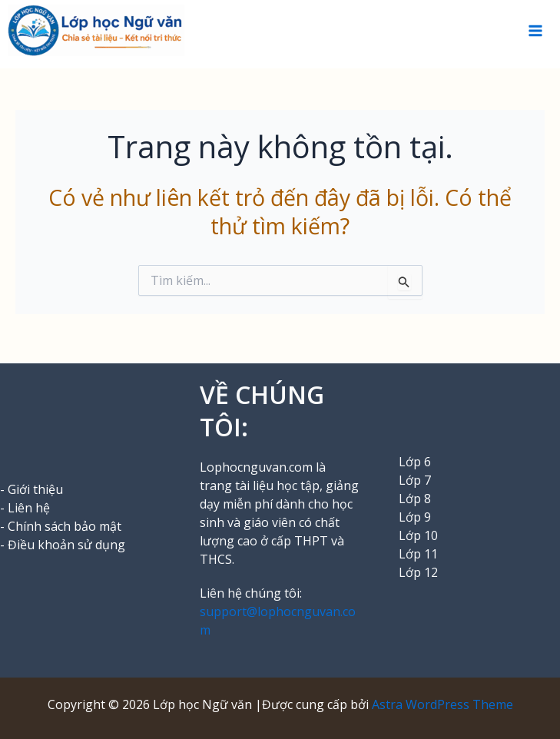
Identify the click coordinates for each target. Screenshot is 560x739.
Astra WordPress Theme (442, 704)
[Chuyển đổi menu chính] (535, 31)
